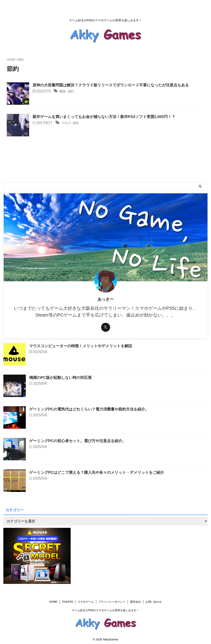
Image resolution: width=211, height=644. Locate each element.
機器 (63, 92)
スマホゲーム (86, 602)
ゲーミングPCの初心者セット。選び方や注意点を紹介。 (80, 441)
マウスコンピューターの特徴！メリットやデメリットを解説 (84, 346)
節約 (72, 92)
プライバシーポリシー (112, 602)
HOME (53, 602)
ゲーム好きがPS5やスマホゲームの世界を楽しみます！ (105, 610)
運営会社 (135, 602)
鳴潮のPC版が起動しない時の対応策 (62, 378)
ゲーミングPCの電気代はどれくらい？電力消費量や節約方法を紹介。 (92, 409)
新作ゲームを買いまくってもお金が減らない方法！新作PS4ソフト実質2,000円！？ (108, 117)
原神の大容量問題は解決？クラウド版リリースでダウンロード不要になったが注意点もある (115, 85)
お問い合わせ (154, 602)
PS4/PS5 (68, 602)
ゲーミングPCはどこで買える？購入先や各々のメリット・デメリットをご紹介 (101, 472)
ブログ (67, 123)
